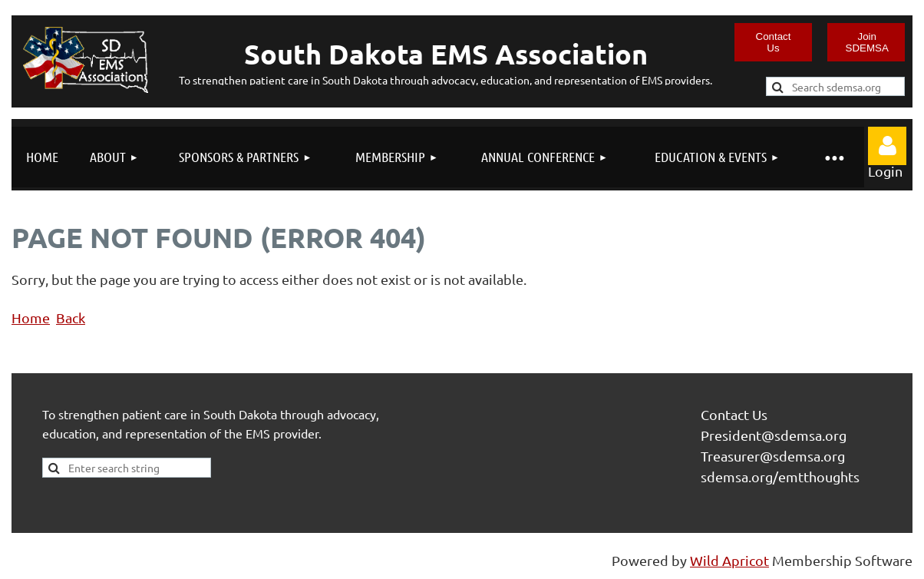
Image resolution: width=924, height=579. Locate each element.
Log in (887, 146)
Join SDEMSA (867, 42)
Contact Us (774, 42)
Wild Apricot (729, 560)
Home (31, 318)
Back (71, 318)
